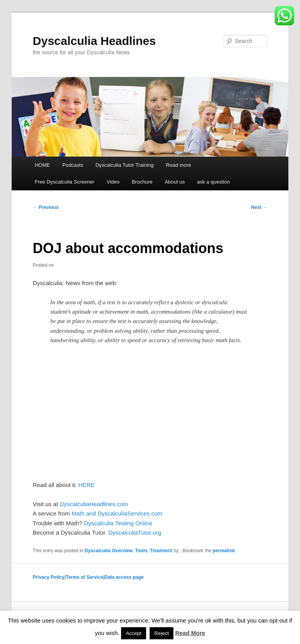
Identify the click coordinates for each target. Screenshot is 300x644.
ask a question (214, 182)
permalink (224, 551)
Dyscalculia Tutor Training (124, 165)
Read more (179, 165)
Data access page (124, 577)
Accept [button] (134, 633)
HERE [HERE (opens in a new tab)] (87, 485)
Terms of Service (84, 577)
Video (113, 182)
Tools (141, 551)
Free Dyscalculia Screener (64, 182)
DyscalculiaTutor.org (135, 533)
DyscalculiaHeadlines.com (94, 504)
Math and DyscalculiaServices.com (117, 513)
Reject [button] (162, 633)
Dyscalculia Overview (109, 551)
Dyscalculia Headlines (94, 41)
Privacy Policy (49, 577)
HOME (42, 165)
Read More (190, 633)
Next (259, 207)
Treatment (161, 551)
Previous (46, 207)
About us (175, 182)
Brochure (142, 182)
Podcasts (72, 165)
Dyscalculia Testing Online (118, 523)
